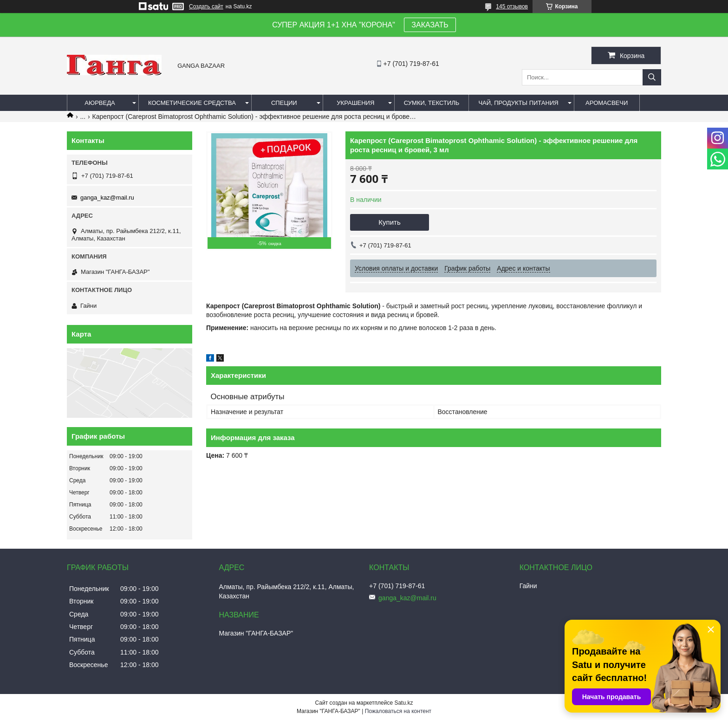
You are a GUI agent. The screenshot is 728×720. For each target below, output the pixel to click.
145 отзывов (512, 6)
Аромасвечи (607, 103)
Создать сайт (206, 6)
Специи (284, 103)
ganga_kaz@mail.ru (107, 198)
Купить (389, 222)
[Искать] (652, 77)
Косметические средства (192, 103)
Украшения (355, 103)
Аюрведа (100, 103)
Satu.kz (403, 703)
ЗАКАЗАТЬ (430, 25)
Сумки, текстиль (432, 103)
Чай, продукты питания (518, 103)
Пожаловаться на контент (398, 711)
